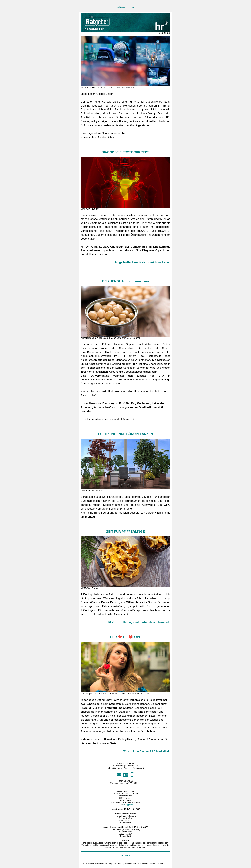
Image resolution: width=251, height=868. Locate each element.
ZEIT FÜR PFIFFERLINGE (125, 532)
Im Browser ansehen (125, 7)
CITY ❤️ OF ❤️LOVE (125, 637)
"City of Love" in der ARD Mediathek (146, 751)
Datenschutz (125, 856)
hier (166, 864)
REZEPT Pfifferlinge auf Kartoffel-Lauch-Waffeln (139, 622)
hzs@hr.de (129, 805)
